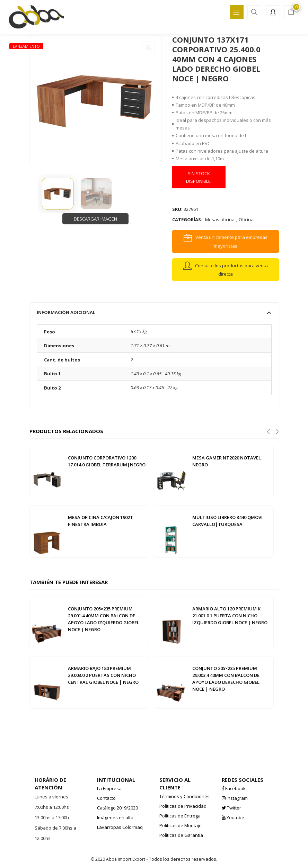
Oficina (246, 220)
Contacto (106, 798)
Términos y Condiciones (184, 796)
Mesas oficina (220, 220)
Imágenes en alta (115, 817)
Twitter (231, 808)
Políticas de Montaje (181, 825)
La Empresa (109, 788)
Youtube (233, 817)
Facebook (234, 788)
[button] (291, 13)
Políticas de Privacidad (183, 806)
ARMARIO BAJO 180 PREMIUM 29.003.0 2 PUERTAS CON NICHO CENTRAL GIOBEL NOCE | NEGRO (103, 675)
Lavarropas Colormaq (120, 827)
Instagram (235, 798)
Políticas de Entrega (180, 816)
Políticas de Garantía (181, 835)
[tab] (154, 312)
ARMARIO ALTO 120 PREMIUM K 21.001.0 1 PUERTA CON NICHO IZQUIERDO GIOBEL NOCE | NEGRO (230, 616)
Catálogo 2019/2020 (117, 808)
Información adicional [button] (154, 312)
